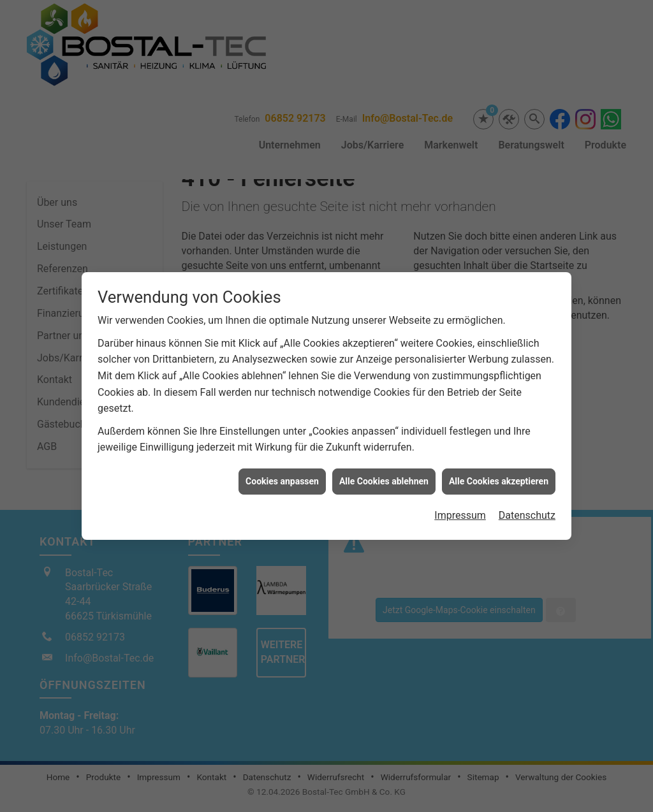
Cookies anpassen (282, 472)
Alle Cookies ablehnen (384, 472)
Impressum (460, 506)
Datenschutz (527, 506)
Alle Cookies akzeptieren (499, 472)
